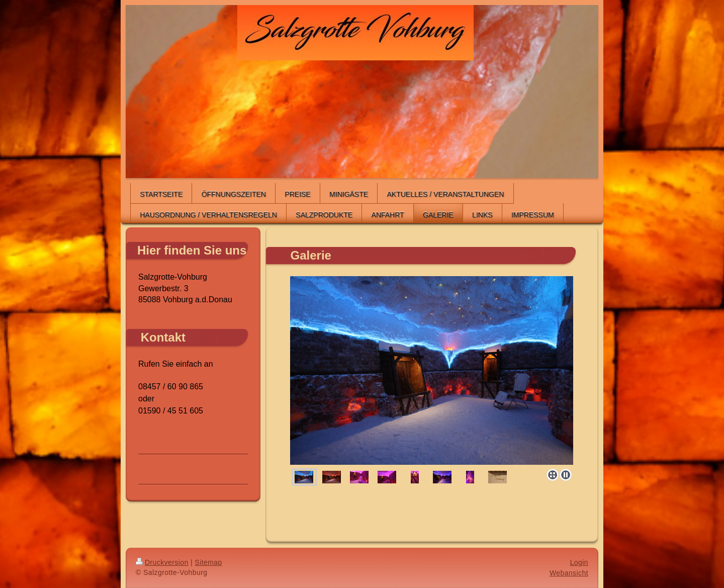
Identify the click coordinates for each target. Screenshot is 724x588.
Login (579, 562)
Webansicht (569, 573)
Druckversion (162, 562)
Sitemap (208, 562)
